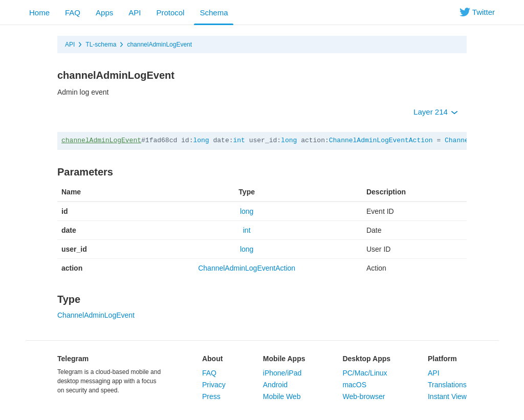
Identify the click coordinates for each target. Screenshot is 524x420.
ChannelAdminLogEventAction (381, 140)
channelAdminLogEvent (159, 45)
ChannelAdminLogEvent (96, 315)
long (201, 140)
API (135, 13)
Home (39, 13)
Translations (447, 385)
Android (275, 385)
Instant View (447, 396)
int (239, 140)
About (212, 359)
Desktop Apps (366, 359)
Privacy (214, 385)
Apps (104, 13)
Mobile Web (282, 396)
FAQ (73, 13)
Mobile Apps (284, 359)
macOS (354, 385)
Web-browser (364, 396)
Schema (214, 13)
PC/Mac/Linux (365, 373)
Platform (442, 359)
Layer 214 (436, 112)
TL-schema (101, 45)
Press (211, 396)
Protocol (170, 13)
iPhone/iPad (282, 373)
